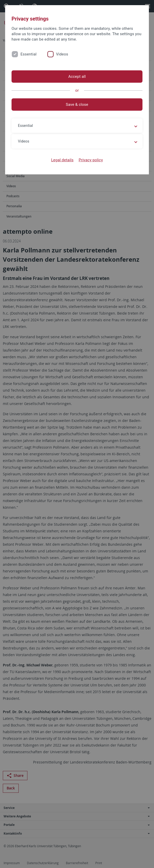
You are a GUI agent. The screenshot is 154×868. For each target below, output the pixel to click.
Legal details (62, 160)
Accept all (77, 77)
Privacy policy (91, 160)
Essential (29, 54)
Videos (62, 54)
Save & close (77, 105)
